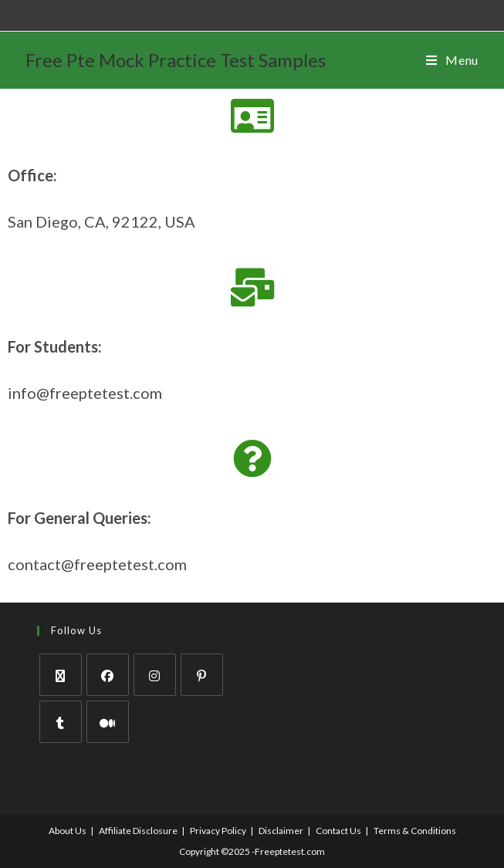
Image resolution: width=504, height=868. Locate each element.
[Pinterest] (202, 675)
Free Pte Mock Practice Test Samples (176, 60)
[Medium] (108, 722)
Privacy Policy (218, 831)
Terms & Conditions (415, 831)
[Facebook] (108, 675)
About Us (68, 831)
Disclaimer (281, 831)
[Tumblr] (61, 722)
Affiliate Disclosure (138, 831)
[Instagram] (155, 675)
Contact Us (338, 831)
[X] (61, 675)
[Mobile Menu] (452, 60)
